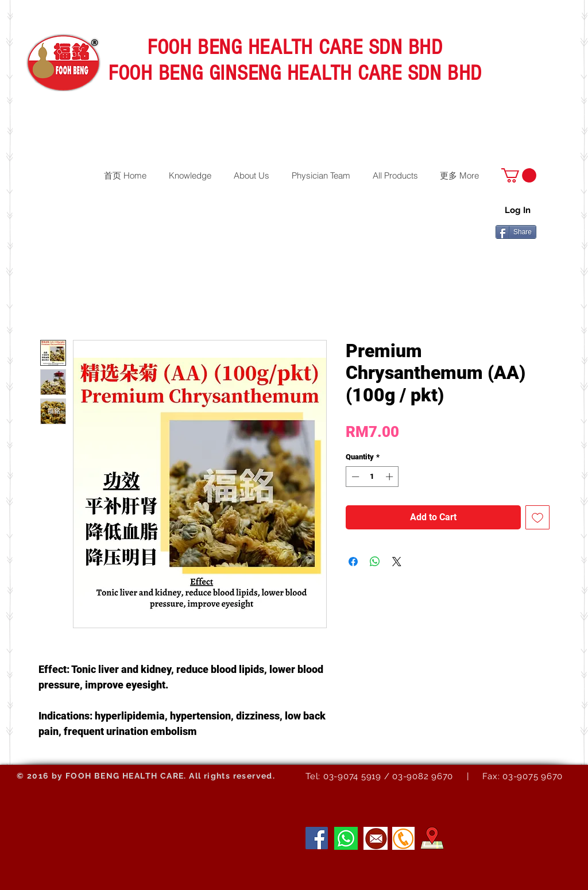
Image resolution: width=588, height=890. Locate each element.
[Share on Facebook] (353, 562)
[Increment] (390, 477)
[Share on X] (397, 562)
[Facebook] (317, 838)
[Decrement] (354, 477)
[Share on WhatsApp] (375, 562)
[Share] (516, 232)
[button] (519, 175)
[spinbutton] (372, 477)
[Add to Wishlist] (537, 517)
